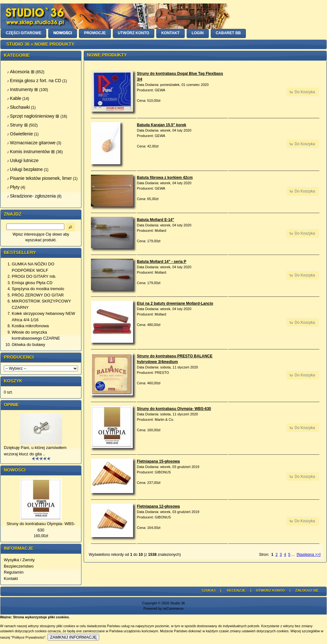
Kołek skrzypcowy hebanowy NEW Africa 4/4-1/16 (43, 317)
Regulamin (14, 572)
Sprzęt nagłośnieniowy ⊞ (35, 116)
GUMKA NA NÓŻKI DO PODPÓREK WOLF (33, 267)
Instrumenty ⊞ (24, 89)
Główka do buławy (29, 345)
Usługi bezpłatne (26, 169)
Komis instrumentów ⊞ (32, 152)
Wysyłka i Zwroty (19, 560)
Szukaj (208, 590)
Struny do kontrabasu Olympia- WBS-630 (41, 527)
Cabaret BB (228, 33)
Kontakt (11, 579)
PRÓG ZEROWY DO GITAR (38, 295)
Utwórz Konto (270, 590)
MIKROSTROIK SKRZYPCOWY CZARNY (41, 304)
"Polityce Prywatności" (28, 637)
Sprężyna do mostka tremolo (38, 289)
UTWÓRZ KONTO (134, 33)
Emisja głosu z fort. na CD (35, 81)
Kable (16, 98)
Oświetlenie (21, 134)
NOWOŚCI (63, 33)
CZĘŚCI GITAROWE (23, 33)
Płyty (15, 187)
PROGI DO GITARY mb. (34, 276)
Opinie (11, 405)
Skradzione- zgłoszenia (33, 196)
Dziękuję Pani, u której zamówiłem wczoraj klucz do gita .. (35, 451)
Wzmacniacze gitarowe (33, 143)
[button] (303, 92)
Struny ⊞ (19, 125)
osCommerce (173, 608)
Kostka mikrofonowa (30, 326)
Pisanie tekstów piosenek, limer (41, 178)
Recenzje (236, 590)
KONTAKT (170, 33)
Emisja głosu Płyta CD (32, 283)
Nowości (15, 470)
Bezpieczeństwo (19, 566)
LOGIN (198, 33)
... (293, 555)
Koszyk (13, 381)
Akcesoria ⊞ (22, 72)
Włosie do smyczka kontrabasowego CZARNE (36, 335)
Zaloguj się (307, 590)
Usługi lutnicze (24, 160)
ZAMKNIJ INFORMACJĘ (73, 637)
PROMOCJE (95, 33)
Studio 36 (177, 603)
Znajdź (13, 214)
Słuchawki (20, 107)
